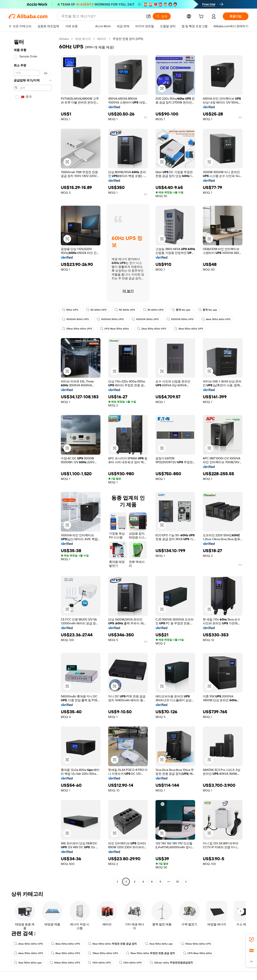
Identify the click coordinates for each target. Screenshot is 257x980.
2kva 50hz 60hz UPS (152, 329)
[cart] (202, 17)
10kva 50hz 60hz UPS (196, 944)
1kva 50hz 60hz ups (159, 944)
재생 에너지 (83, 39)
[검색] (162, 16)
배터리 (102, 39)
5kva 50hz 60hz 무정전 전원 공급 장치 (112, 944)
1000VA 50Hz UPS (75, 319)
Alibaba (64, 39)
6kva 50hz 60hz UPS (216, 319)
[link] (251, 939)
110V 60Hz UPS (99, 963)
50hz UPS (70, 310)
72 (177, 882)
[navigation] (33, 461)
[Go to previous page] (117, 882)
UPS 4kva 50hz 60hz (114, 329)
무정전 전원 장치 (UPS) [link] (128, 39)
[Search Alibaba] (102, 16)
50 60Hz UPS (96, 310)
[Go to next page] (186, 882)
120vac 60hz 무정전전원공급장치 (171, 963)
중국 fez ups (181, 310)
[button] (148, 16)
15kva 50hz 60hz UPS (77, 329)
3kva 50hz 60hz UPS (189, 329)
